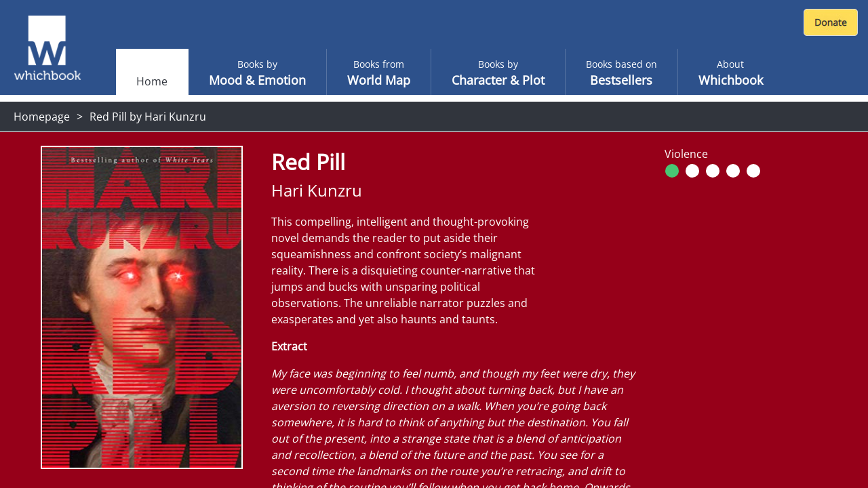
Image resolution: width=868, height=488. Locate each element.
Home (152, 81)
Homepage (42, 117)
